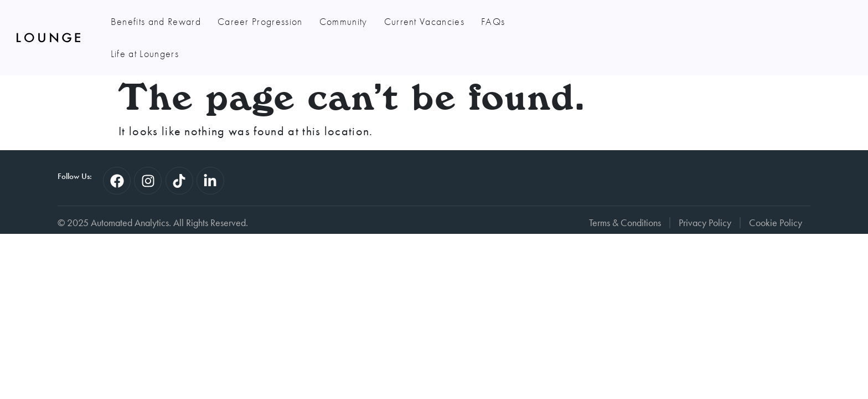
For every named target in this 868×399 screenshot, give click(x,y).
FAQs (493, 21)
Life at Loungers (556, 21)
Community (343, 21)
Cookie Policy (776, 191)
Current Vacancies (424, 21)
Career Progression (260, 21)
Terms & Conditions (625, 191)
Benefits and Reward (156, 21)
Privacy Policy (705, 191)
